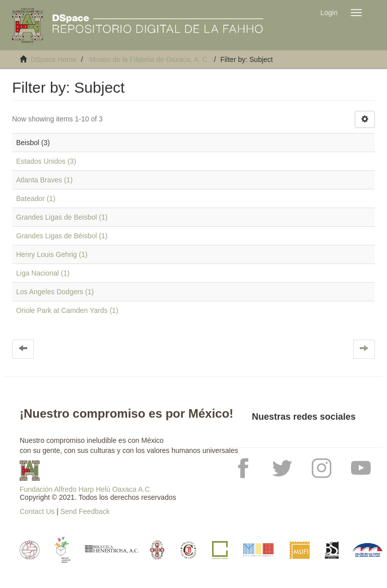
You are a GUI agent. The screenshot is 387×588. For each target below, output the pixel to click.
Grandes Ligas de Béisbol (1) (62, 236)
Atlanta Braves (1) (44, 180)
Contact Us (37, 511)
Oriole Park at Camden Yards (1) (67, 310)
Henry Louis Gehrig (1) (52, 254)
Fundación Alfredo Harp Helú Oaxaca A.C (85, 489)
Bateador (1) (36, 199)
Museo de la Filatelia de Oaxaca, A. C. (149, 59)
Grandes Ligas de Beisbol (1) (62, 217)
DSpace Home (54, 59)
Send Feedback (85, 511)
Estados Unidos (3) (46, 161)
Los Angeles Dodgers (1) (55, 292)
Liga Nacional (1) (43, 273)
